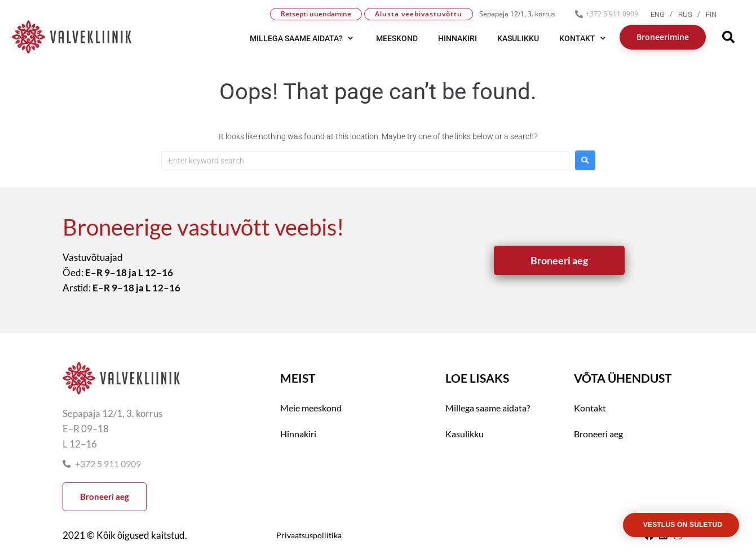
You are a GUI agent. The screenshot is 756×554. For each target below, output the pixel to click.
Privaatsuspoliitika (309, 535)
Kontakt (590, 408)
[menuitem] (664, 14)
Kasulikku (465, 434)
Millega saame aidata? (488, 408)
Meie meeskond (311, 408)
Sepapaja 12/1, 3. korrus (517, 14)
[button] (303, 38)
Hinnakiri (298, 434)
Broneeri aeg (598, 434)
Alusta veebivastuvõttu (419, 14)
